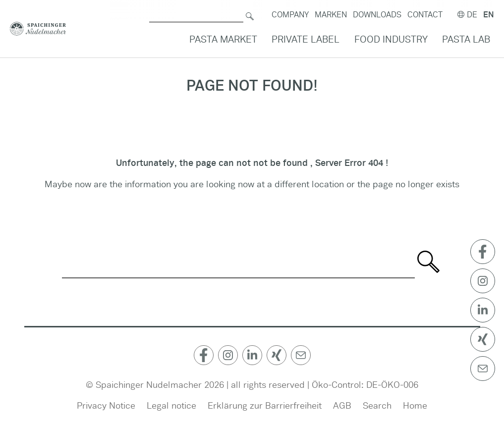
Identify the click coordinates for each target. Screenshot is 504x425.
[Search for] (196, 10)
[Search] (250, 10)
